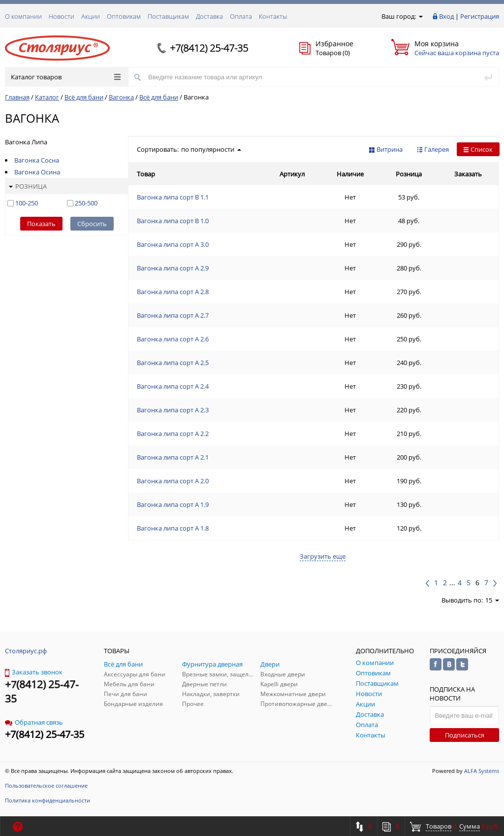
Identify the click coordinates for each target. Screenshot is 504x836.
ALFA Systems (482, 771)
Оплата (241, 16)
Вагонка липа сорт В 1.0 (173, 221)
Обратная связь (34, 722)
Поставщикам (168, 16)
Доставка (209, 16)
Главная (17, 97)
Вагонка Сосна (37, 160)
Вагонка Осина (37, 172)
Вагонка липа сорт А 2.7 (173, 315)
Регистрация (480, 16)
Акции (91, 16)
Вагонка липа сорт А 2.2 (173, 434)
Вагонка (121, 97)
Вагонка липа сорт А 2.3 (173, 410)
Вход (446, 16)
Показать (41, 224)
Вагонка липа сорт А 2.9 (173, 268)
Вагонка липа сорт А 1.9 (173, 504)
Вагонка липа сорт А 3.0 (173, 244)
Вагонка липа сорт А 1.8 (173, 528)
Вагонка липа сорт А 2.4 (173, 386)
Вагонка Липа (26, 142)
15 (492, 600)
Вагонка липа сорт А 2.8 (173, 292)
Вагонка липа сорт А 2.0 (173, 481)
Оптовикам (124, 16)
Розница (28, 186)
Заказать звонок (34, 672)
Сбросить (92, 224)
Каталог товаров (66, 77)
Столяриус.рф (26, 651)
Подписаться (465, 735)
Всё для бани (84, 97)
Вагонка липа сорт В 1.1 (173, 197)
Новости (62, 16)
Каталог (47, 97)
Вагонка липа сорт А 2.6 (173, 339)
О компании (23, 16)
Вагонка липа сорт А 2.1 (173, 457)
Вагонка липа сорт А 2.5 (173, 363)
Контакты (273, 16)
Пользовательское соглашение (46, 786)
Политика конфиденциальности (47, 800)
